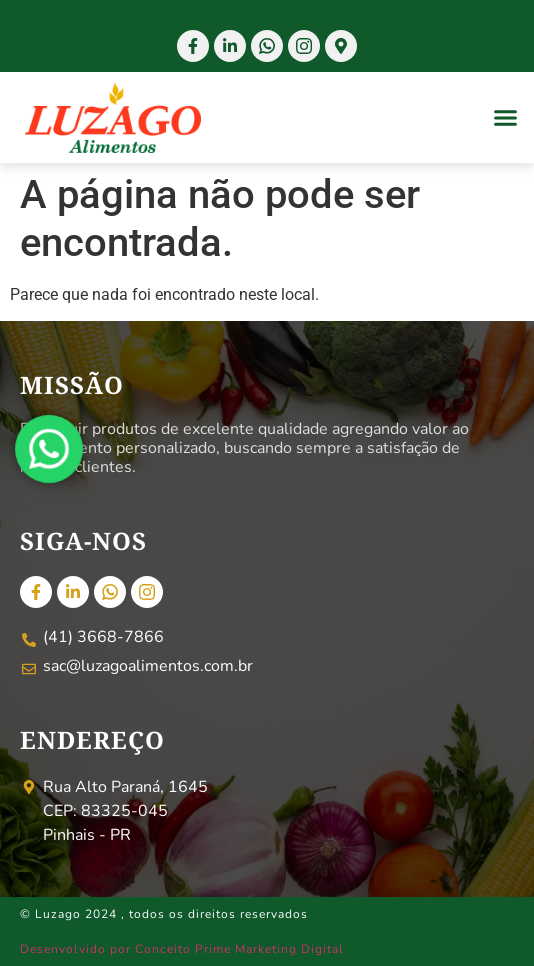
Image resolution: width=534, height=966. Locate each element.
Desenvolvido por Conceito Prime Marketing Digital (182, 949)
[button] (506, 118)
